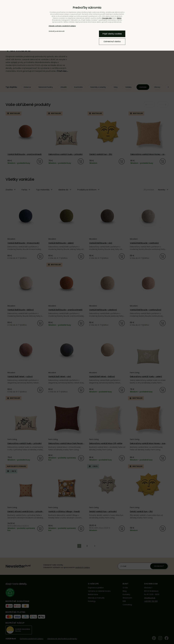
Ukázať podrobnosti (57, 31)
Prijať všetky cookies (112, 34)
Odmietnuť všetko (112, 41)
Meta (119, 18)
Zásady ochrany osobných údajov (62, 26)
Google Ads (107, 18)
